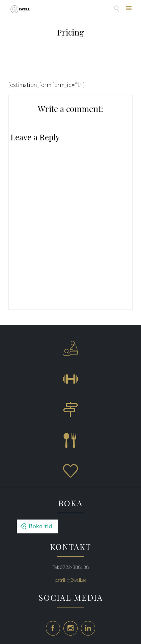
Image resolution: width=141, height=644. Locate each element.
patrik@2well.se (71, 580)
